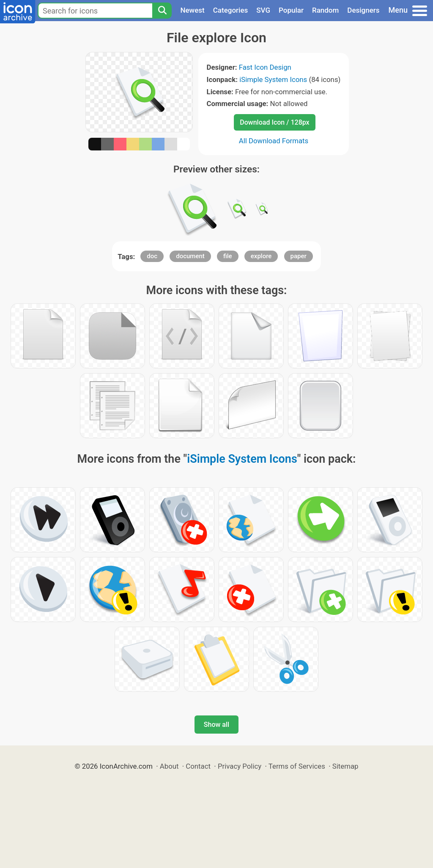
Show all (216, 725)
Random (325, 10)
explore (261, 256)
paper (299, 256)
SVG (263, 10)
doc (152, 256)
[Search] (162, 11)
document (190, 256)
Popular (291, 10)
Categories (231, 10)
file (228, 256)
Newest (192, 10)
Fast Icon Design (265, 67)
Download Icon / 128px (274, 122)
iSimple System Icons (273, 79)
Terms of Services (297, 766)
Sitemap (345, 766)
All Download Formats (274, 141)
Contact (198, 766)
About (169, 766)
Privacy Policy (240, 766)
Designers (363, 10)
